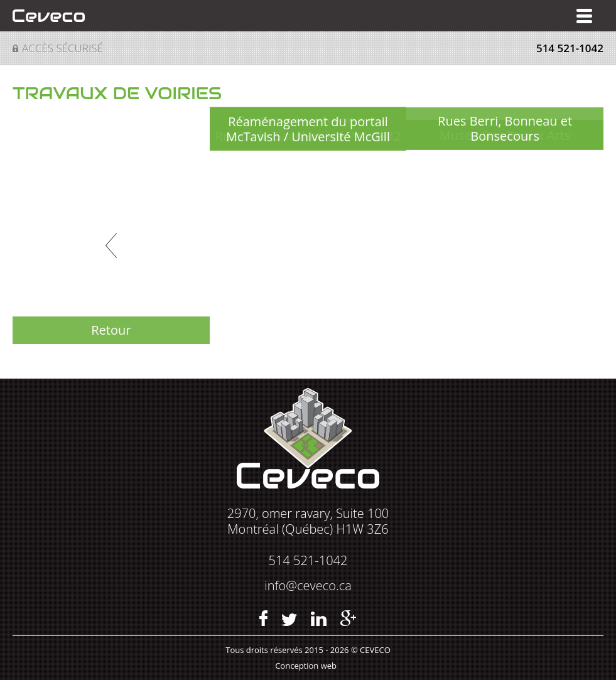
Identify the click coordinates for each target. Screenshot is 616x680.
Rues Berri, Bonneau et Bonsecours (505, 128)
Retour (111, 330)
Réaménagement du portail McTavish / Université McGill (308, 129)
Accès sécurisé (62, 48)
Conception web (306, 666)
